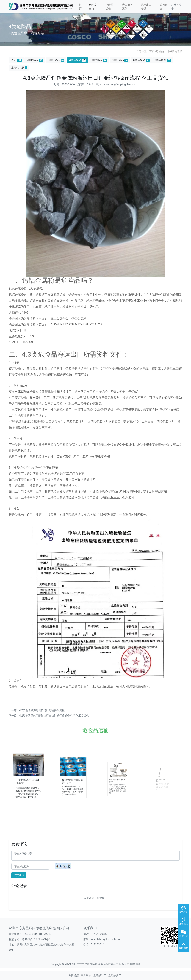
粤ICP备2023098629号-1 (36, 939)
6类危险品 (120, 60)
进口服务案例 (127, 7)
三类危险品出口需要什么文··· (28, 780)
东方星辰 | (87, 975)
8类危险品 (141, 60)
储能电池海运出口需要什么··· (73, 780)
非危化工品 (19, 68)
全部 (16, 60)
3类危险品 (56, 60)
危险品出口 (93, 7)
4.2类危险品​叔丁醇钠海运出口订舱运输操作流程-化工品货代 (54, 716)
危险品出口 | (101, 975)
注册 (174, 5)
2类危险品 (35, 60)
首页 (80, 7)
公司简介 (164, 7)
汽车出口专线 (146, 7)
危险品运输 (109, 7)
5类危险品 (99, 60)
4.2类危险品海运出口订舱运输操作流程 (42, 710)
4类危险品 (176, 51)
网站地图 (135, 964)
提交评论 (19, 875)
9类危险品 (163, 60)
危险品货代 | (115, 975)
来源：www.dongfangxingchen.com (116, 84)
